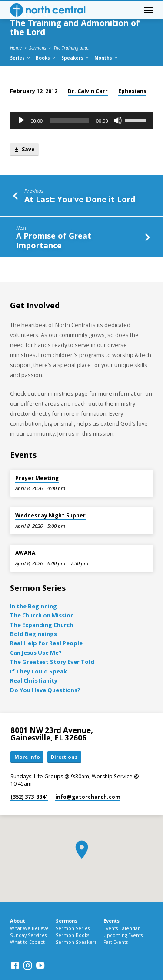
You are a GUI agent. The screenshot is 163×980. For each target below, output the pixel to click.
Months (106, 58)
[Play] (21, 120)
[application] (82, 120)
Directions (64, 757)
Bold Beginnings (33, 634)
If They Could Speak (38, 671)
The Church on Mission (42, 615)
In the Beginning (33, 606)
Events (111, 921)
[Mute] (118, 120)
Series (20, 58)
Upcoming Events (123, 935)
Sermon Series (73, 928)
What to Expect (27, 942)
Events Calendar (122, 928)
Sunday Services (28, 935)
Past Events (116, 942)
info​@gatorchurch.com (88, 797)
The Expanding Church (42, 625)
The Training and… (72, 48)
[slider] (69, 120)
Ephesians (132, 91)
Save (24, 150)
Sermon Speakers (76, 942)
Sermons (38, 48)
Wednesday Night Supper (50, 515)
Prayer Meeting (37, 478)
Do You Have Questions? (45, 690)
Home (16, 48)
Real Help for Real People (46, 643)
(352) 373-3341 (29, 797)
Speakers (75, 58)
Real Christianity (34, 680)
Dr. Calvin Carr (88, 91)
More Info (27, 757)
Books (46, 58)
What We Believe (29, 928)
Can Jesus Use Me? (36, 653)
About (18, 921)
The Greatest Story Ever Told (52, 662)
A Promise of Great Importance (54, 240)
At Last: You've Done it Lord (80, 199)
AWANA (25, 553)
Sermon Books (72, 935)
